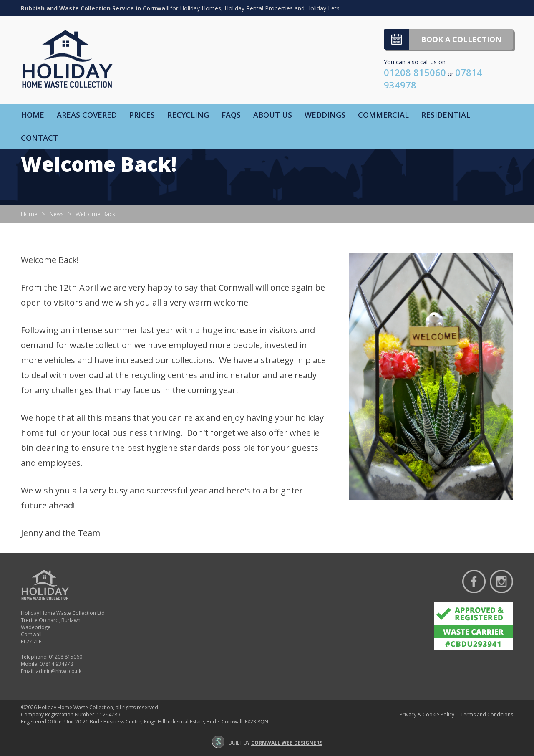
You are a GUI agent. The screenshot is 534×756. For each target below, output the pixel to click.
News (57, 214)
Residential (446, 115)
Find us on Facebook (474, 582)
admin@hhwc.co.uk (59, 671)
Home (33, 115)
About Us (273, 115)
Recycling (188, 115)
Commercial (383, 115)
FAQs (231, 115)
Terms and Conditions (487, 714)
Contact (39, 138)
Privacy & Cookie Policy (427, 714)
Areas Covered (87, 115)
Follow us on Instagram (501, 582)
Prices (142, 115)
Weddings (325, 115)
